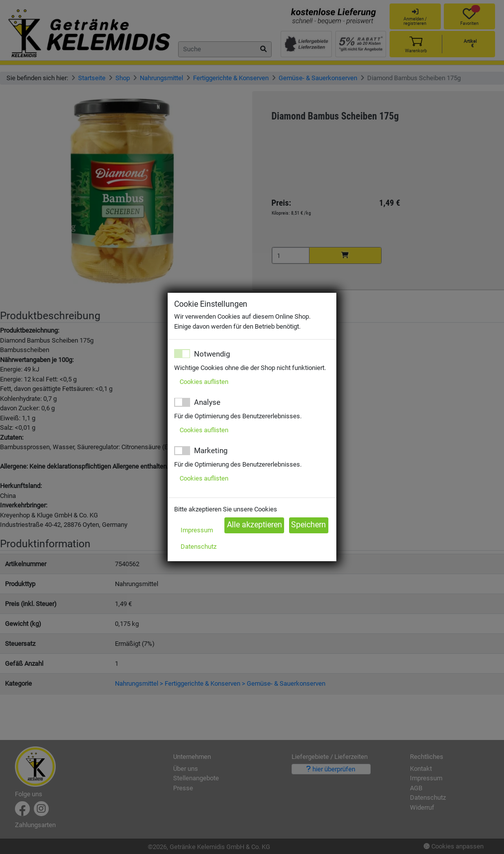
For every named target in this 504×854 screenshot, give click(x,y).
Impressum (197, 530)
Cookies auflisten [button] (204, 382)
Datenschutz (199, 547)
